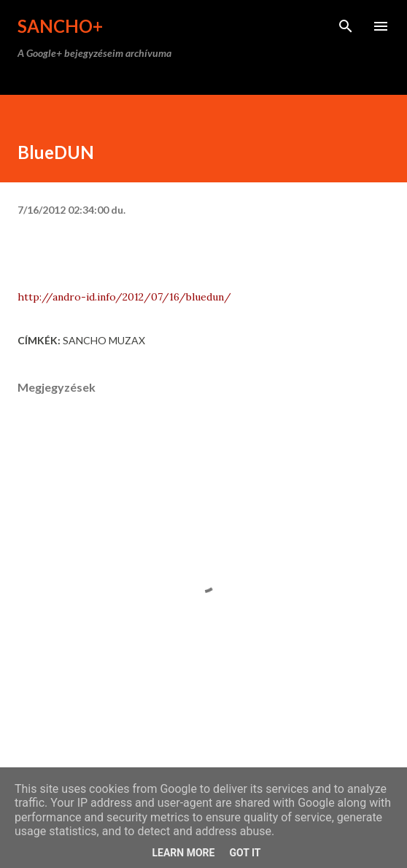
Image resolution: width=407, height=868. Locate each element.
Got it (245, 853)
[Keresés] (346, 26)
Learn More (183, 853)
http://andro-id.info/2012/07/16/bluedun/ (124, 297)
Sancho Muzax (104, 340)
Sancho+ (60, 26)
